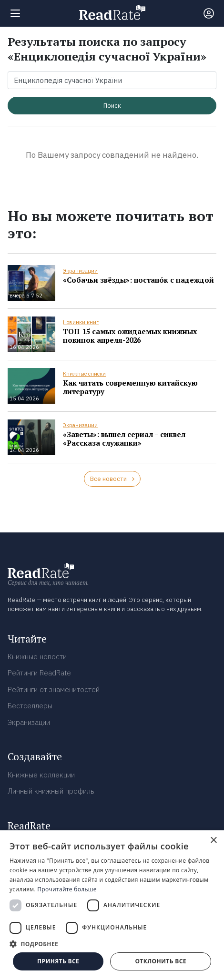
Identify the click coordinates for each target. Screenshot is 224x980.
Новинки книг (81, 322)
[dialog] (112, 905)
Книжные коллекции (41, 775)
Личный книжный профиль (51, 791)
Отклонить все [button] (160, 961)
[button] (112, 944)
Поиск (112, 106)
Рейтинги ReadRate (39, 673)
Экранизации (80, 271)
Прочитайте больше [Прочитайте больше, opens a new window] (67, 889)
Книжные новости (37, 657)
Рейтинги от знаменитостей (54, 689)
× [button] (213, 841)
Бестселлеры (30, 706)
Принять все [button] (58, 961)
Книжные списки (84, 374)
